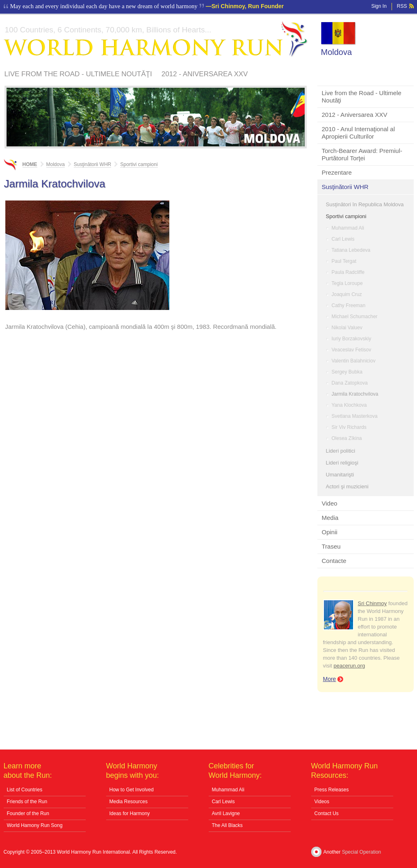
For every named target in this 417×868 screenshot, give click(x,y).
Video (330, 503)
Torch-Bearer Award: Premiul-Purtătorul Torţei (362, 154)
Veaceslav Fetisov (352, 350)
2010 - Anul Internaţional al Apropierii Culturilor (358, 133)
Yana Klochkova (349, 405)
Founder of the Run (28, 813)
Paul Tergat (344, 261)
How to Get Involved (132, 790)
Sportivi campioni (346, 216)
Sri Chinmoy (373, 603)
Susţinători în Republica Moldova (365, 204)
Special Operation (361, 852)
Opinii (330, 532)
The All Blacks (227, 825)
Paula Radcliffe (348, 272)
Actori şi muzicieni (347, 486)
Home (30, 164)
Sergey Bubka (347, 372)
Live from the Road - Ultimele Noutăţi (78, 74)
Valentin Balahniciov (354, 361)
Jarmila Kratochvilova (355, 394)
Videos (322, 802)
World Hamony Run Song (35, 825)
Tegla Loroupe (347, 283)
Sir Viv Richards (349, 427)
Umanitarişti (340, 475)
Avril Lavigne (226, 813)
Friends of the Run (27, 802)
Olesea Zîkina (347, 438)
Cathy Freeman (349, 305)
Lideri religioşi (342, 463)
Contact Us (327, 813)
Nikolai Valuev (347, 328)
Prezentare (337, 172)
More (330, 679)
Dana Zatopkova (350, 383)
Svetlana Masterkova (355, 416)
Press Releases (332, 790)
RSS (402, 6)
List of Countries (25, 790)
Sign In (379, 6)
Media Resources (129, 802)
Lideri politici (341, 451)
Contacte (334, 561)
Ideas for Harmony (130, 813)
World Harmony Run (156, 39)
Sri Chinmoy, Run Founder (248, 6)
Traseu (331, 546)
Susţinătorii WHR (345, 187)
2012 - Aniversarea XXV (205, 74)
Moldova (337, 52)
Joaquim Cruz (347, 294)
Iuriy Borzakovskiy (352, 339)
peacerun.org (350, 666)
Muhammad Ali (348, 228)
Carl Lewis (343, 239)
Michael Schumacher (355, 317)
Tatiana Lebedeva (351, 250)
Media (330, 518)
